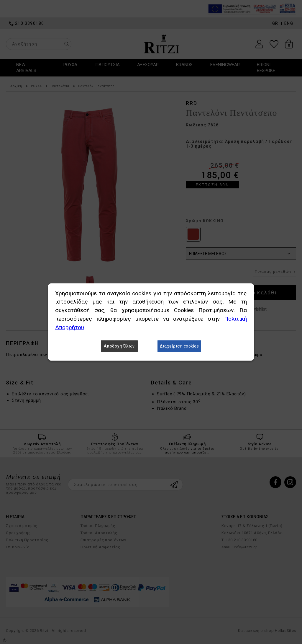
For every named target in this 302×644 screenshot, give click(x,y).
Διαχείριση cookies (179, 346)
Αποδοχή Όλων (119, 346)
